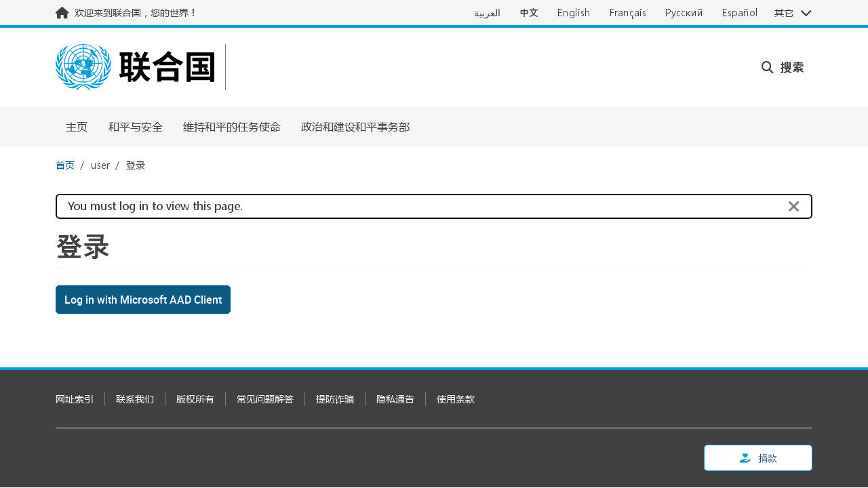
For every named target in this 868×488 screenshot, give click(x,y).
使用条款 (456, 399)
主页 (77, 126)
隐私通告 (395, 399)
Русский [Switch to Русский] (684, 13)
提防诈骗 (335, 399)
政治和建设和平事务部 (355, 126)
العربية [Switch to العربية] (487, 13)
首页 (65, 165)
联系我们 (135, 399)
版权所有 (195, 399)
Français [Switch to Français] (628, 13)
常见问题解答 (265, 399)
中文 (529, 13)
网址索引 (75, 399)
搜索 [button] (783, 67)
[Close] (794, 207)
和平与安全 (136, 126)
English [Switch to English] (574, 13)
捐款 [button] (758, 458)
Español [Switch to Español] (740, 13)
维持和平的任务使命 (232, 126)
